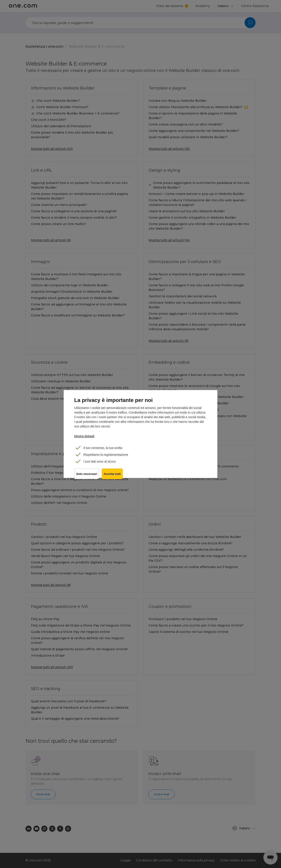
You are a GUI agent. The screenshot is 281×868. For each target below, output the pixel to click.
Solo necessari (87, 475)
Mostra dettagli (84, 436)
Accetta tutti (113, 475)
